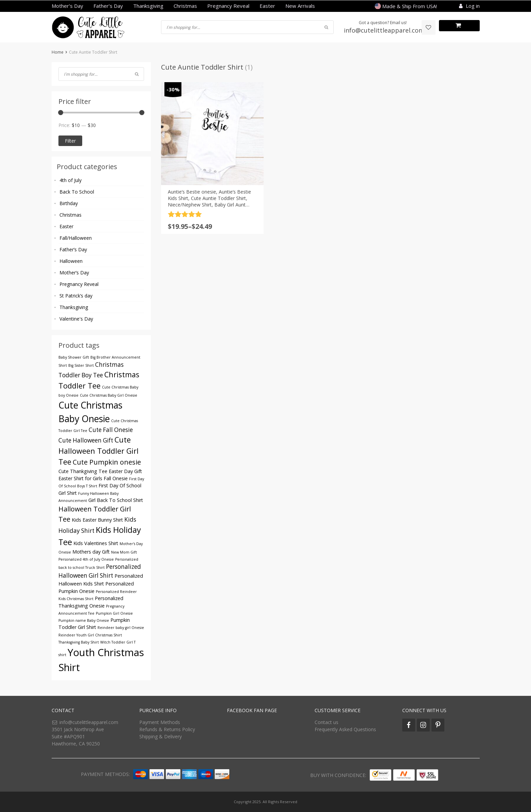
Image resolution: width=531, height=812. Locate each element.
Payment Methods (160, 722)
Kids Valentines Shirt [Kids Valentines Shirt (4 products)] (96, 543)
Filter (70, 141)
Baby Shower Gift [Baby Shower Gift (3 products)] (74, 357)
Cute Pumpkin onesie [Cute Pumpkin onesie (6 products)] (107, 462)
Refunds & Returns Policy (167, 729)
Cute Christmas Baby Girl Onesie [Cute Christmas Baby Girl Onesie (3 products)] (109, 395)
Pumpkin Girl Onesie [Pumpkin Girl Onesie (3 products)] (114, 613)
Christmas (185, 6)
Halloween (71, 261)
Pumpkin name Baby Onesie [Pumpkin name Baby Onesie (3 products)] (84, 620)
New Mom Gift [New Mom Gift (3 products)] (124, 552)
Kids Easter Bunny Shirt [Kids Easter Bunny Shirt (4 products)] (97, 520)
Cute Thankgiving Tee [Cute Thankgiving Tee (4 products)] (83, 471)
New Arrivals (300, 6)
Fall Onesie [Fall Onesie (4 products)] (116, 478)
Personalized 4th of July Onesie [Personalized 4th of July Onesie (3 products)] (86, 559)
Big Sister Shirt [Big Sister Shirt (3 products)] (81, 365)
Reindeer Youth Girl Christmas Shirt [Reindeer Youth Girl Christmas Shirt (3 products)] (90, 635)
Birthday (69, 203)
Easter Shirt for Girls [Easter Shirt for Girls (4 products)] (80, 478)
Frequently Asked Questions (345, 729)
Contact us (326, 722)
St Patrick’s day (76, 296)
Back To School (77, 192)
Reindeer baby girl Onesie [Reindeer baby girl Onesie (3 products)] (121, 628)
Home (58, 52)
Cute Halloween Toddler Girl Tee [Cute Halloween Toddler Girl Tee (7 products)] (99, 451)
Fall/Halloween (76, 238)
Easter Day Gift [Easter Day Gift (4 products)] (125, 471)
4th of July (70, 180)
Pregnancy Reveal (228, 6)
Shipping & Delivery (161, 736)
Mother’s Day (67, 6)
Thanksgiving (148, 6)
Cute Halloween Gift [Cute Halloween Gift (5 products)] (86, 440)
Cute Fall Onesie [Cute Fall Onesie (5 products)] (111, 430)
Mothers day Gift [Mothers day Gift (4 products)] (91, 552)
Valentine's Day (76, 319)
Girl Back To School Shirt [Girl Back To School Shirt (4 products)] (116, 500)
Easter (267, 6)
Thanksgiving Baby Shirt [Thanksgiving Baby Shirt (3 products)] (79, 642)
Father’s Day (108, 6)
